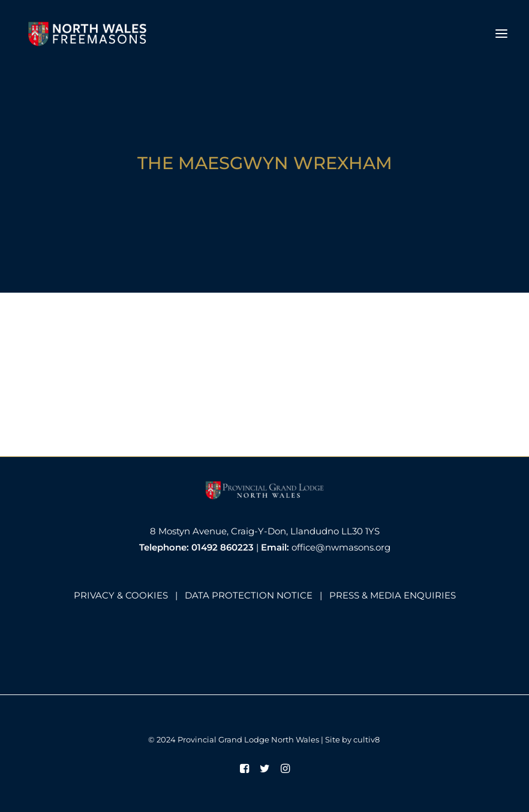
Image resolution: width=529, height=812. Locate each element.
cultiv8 (366, 739)
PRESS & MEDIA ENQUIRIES (393, 595)
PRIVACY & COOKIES (121, 595)
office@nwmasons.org (341, 547)
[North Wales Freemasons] (88, 34)
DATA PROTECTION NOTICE (249, 595)
